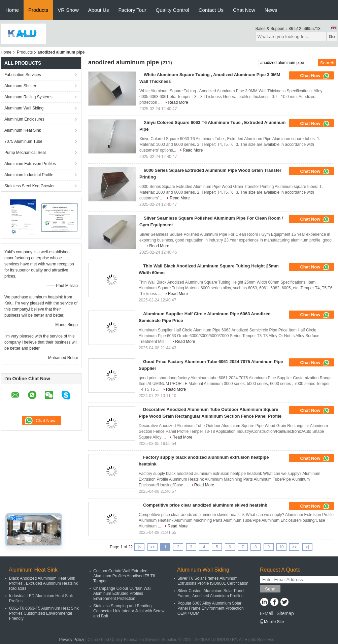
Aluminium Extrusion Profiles (30, 164)
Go (332, 37)
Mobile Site (272, 622)
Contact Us (211, 10)
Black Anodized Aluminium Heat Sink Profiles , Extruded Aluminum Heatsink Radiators (43, 583)
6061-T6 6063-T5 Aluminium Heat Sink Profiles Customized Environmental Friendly (44, 613)
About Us (99, 10)
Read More (178, 102)
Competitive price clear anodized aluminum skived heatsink (205, 505)
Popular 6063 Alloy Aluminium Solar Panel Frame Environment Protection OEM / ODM (211, 608)
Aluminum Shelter (20, 86)
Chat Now (244, 10)
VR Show (68, 10)
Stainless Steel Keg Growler (29, 186)
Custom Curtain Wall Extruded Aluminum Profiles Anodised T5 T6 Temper (124, 576)
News (271, 10)
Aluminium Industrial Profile (29, 175)
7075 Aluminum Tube (23, 141)
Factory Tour (132, 10)
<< (153, 547)
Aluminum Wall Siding (24, 108)
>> (294, 547)
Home (12, 10)
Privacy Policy (72, 640)
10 (281, 547)
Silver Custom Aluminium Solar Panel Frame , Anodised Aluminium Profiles (211, 593)
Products (38, 10)
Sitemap (285, 613)
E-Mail (267, 613)
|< (139, 547)
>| (307, 547)
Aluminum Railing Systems (28, 97)
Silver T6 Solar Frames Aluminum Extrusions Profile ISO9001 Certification (213, 581)
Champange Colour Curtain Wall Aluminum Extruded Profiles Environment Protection (122, 593)
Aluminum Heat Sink (23, 130)
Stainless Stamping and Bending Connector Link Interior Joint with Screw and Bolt (129, 611)
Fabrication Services (23, 75)
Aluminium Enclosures (24, 119)
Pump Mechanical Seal (25, 153)
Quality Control (173, 10)
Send (270, 589)
